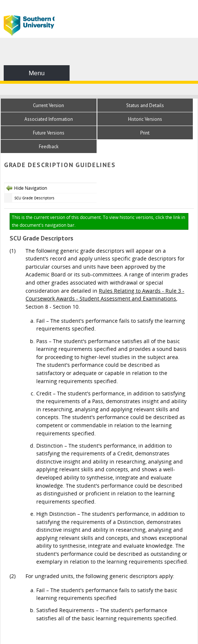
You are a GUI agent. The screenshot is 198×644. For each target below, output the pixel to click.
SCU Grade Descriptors (34, 198)
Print (145, 133)
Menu (36, 73)
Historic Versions (145, 119)
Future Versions (49, 133)
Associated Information (49, 119)
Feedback (49, 147)
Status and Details (145, 105)
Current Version (48, 105)
